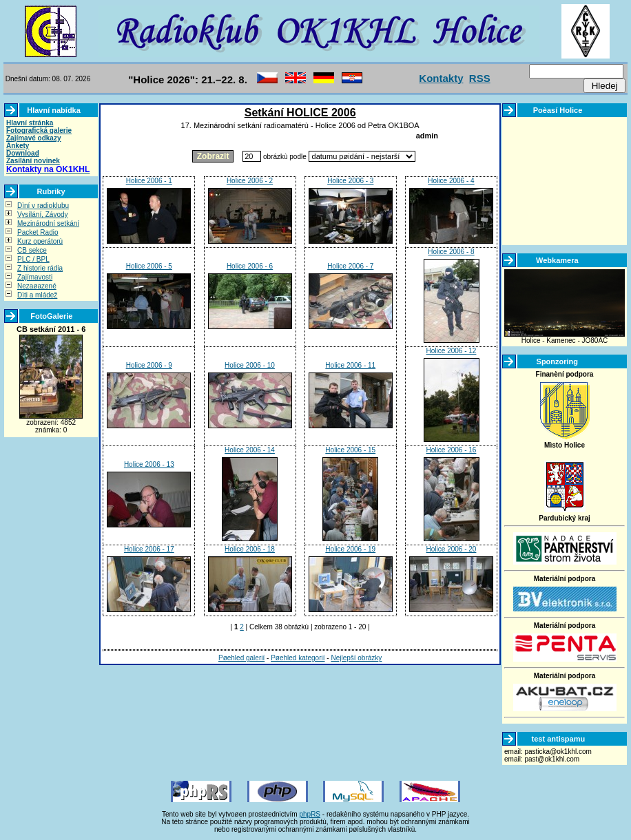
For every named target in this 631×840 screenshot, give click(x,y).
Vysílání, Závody (43, 214)
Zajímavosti (35, 277)
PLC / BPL (33, 259)
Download (23, 153)
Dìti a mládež (37, 295)
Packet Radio (38, 232)
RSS (480, 78)
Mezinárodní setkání (48, 223)
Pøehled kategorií (298, 658)
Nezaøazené (37, 286)
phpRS (310, 814)
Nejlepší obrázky (356, 658)
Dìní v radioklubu (43, 206)
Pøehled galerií (241, 658)
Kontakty (441, 78)
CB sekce (32, 250)
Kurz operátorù (40, 241)
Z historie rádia (40, 268)
